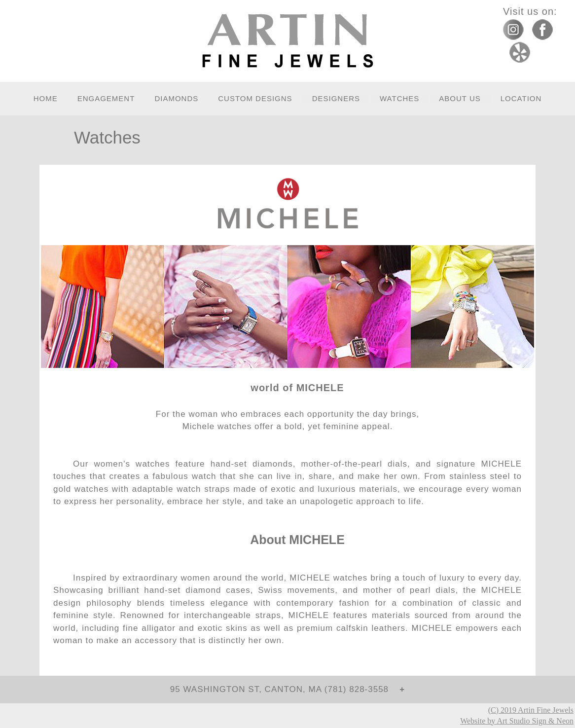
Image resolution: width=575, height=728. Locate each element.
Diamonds (176, 98)
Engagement (106, 98)
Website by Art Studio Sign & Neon (517, 721)
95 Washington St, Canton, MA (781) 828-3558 (284, 689)
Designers (336, 98)
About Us (460, 98)
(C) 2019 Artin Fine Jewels (531, 710)
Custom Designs (255, 98)
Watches (399, 98)
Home (46, 98)
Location (521, 98)
